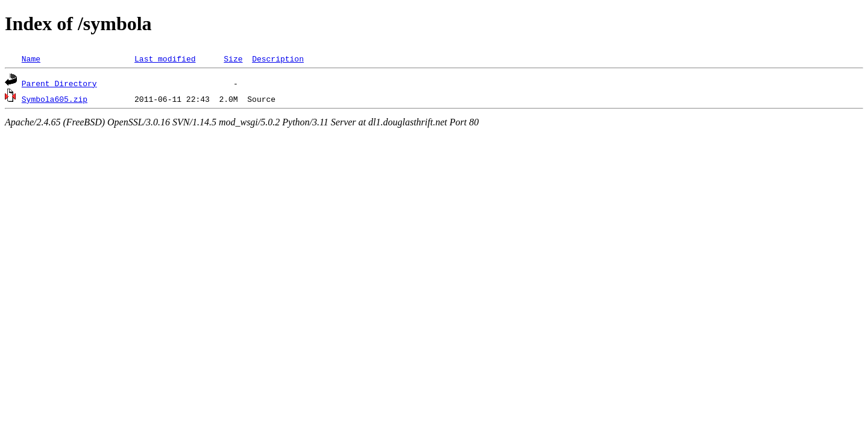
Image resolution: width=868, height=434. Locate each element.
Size (233, 58)
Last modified (165, 58)
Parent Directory (59, 83)
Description (278, 58)
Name (31, 58)
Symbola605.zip (55, 99)
